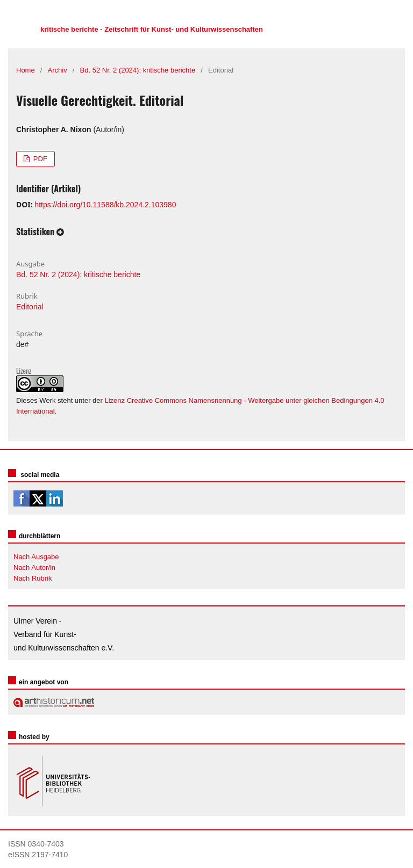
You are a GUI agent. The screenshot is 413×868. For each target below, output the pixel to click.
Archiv (58, 70)
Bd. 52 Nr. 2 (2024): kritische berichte (138, 70)
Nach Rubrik (33, 578)
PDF (39, 159)
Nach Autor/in (34, 567)
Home (26, 70)
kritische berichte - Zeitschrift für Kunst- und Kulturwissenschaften (152, 29)
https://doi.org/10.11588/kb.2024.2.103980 (105, 205)
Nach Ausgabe (36, 557)
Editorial (30, 307)
